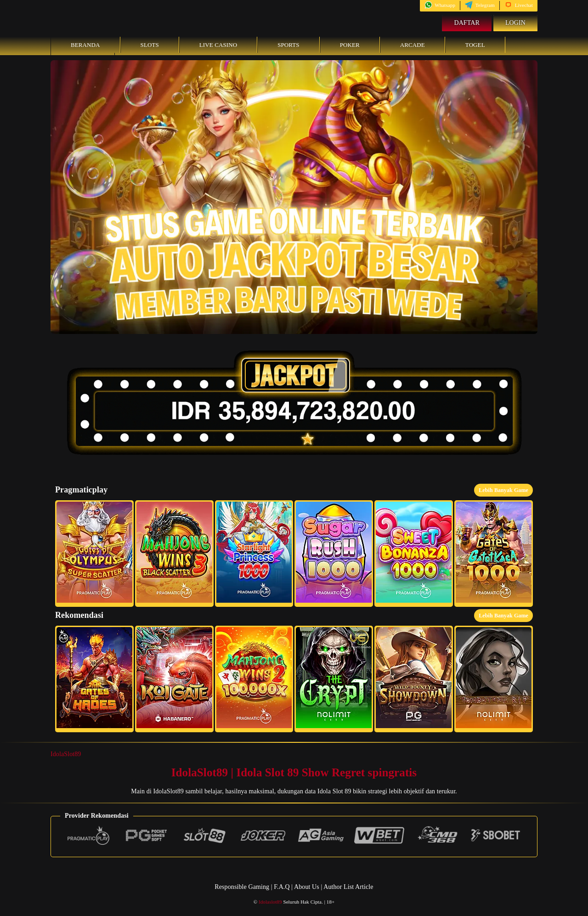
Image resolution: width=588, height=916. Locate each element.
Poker (350, 45)
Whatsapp (440, 5)
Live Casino (218, 45)
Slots (150, 45)
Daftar (467, 23)
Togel (475, 45)
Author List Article (348, 887)
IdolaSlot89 (66, 754)
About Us (307, 887)
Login (515, 23)
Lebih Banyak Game (503, 490)
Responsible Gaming (242, 887)
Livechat (519, 5)
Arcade (413, 45)
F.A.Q (282, 887)
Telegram (480, 5)
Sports (288, 45)
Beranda (85, 45)
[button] (94, 554)
